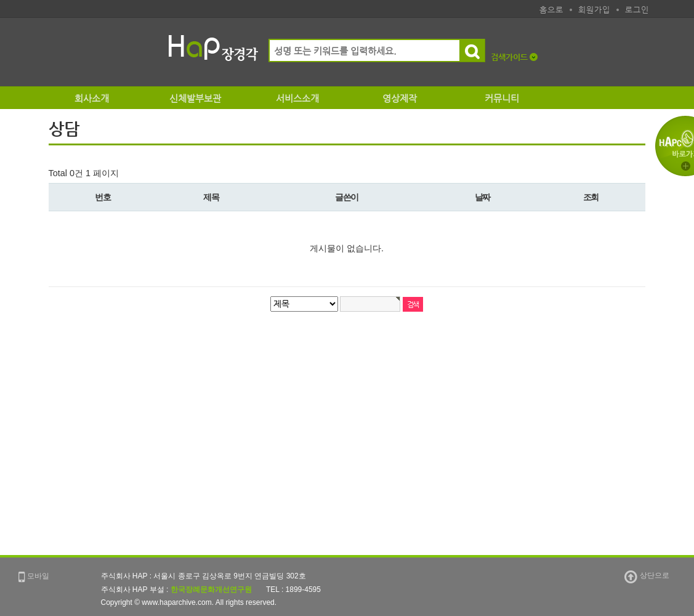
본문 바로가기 (0, 18)
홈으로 (551, 10)
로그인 (637, 10)
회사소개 (92, 98)
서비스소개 (297, 98)
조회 (591, 197)
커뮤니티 (502, 98)
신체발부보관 (195, 98)
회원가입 (594, 10)
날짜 (482, 197)
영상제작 (400, 98)
